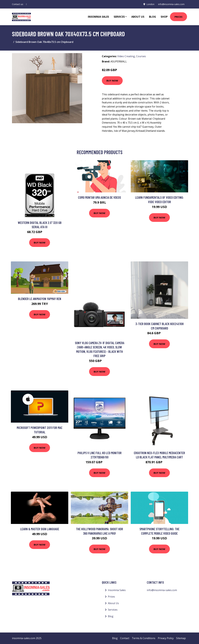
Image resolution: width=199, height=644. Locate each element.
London (150, 4)
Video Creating (126, 56)
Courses (141, 56)
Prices (179, 17)
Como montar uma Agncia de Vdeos (99, 197)
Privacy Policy (166, 638)
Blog (152, 17)
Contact (125, 638)
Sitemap (181, 638)
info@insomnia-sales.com (171, 4)
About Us (138, 17)
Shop (164, 17)
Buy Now (112, 81)
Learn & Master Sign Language (40, 529)
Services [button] (119, 17)
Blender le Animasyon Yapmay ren (40, 299)
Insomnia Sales (98, 17)
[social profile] (26, 4)
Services (113, 610)
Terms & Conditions (144, 638)
